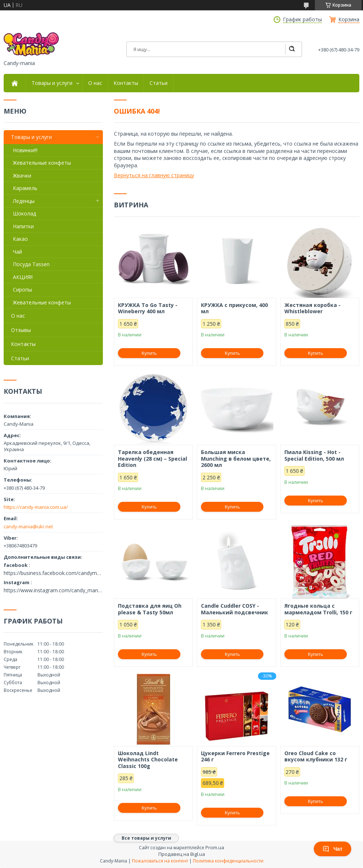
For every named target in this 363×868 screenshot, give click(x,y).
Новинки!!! (25, 150)
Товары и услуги (52, 83)
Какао (20, 239)
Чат (333, 849)
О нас (95, 83)
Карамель (25, 188)
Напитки (23, 226)
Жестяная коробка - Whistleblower (312, 308)
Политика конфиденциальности (228, 861)
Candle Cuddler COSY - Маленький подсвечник (235, 609)
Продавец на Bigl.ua (182, 854)
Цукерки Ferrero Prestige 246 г (235, 756)
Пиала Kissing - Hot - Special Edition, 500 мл (314, 455)
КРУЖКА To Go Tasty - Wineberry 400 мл (148, 308)
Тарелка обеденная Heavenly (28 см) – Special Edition (152, 459)
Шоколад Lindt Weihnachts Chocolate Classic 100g (148, 760)
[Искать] (292, 49)
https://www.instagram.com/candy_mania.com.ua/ (53, 590)
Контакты (126, 83)
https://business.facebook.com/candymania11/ (53, 573)
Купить (149, 353)
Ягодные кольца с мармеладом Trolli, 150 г (318, 609)
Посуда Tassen (31, 264)
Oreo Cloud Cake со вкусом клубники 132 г (316, 756)
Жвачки (22, 176)
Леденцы (24, 201)
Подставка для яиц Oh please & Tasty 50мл (150, 609)
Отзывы (21, 330)
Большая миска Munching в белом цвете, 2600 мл (236, 459)
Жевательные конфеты (42, 163)
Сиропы (22, 290)
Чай (17, 252)
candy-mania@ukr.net (28, 526)
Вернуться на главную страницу (154, 175)
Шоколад (24, 213)
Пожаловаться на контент (160, 861)
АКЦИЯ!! (23, 277)
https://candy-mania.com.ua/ (36, 507)
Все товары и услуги (146, 838)
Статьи (159, 83)
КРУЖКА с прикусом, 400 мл (234, 308)
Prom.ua (215, 847)
